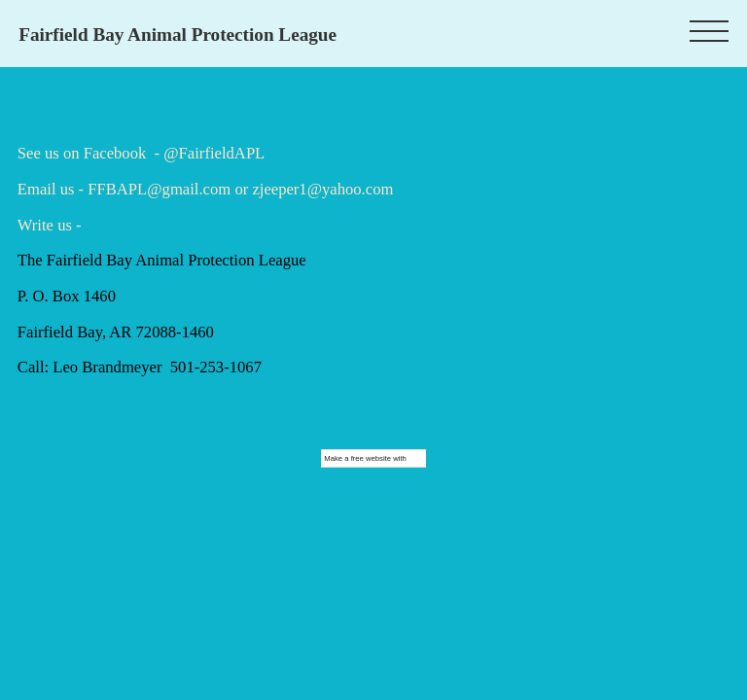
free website (371, 458)
